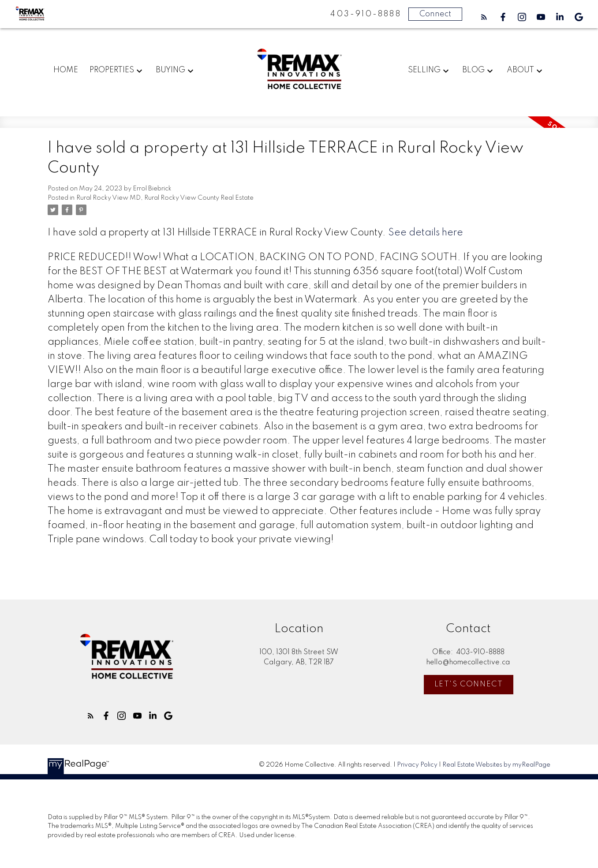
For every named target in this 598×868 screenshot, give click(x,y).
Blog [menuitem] (473, 70)
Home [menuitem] (66, 70)
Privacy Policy (417, 765)
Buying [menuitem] (170, 70)
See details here (426, 233)
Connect (435, 14)
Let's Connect (469, 684)
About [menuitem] (520, 70)
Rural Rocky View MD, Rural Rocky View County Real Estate (165, 198)
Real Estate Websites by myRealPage (496, 765)
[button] (484, 17)
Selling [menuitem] (424, 70)
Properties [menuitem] (112, 70)
